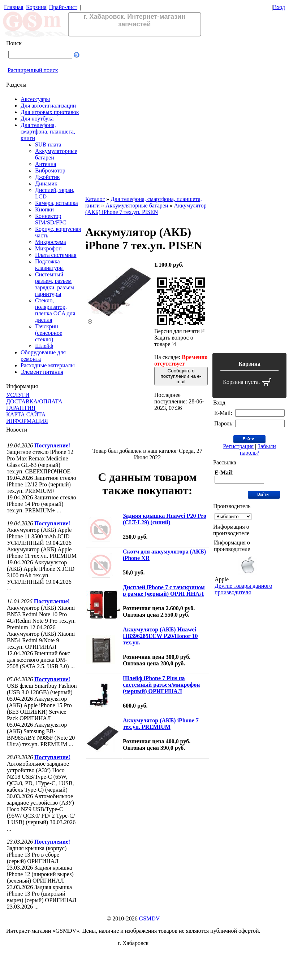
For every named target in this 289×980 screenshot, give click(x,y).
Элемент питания (42, 372)
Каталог (95, 199)
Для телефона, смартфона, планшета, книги (48, 132)
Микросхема (51, 242)
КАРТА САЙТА (26, 414)
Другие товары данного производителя (243, 589)
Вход (279, 7)
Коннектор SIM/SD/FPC (51, 219)
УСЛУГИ (18, 395)
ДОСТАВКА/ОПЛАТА (34, 401)
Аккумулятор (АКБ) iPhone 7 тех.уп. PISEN (146, 209)
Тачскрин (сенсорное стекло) (49, 333)
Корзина (36, 7)
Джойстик (48, 177)
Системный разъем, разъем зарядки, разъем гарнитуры (55, 284)
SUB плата (48, 145)
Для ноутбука (37, 119)
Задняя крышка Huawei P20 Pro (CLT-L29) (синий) (165, 519)
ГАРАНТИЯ (21, 408)
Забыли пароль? (258, 449)
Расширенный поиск (33, 70)
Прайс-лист (63, 7)
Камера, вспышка (57, 203)
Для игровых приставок (50, 112)
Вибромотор (50, 170)
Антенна (46, 164)
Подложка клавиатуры (49, 265)
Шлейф (44, 346)
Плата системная (56, 255)
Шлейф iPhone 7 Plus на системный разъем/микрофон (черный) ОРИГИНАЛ (161, 685)
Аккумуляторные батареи (137, 205)
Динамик (46, 183)
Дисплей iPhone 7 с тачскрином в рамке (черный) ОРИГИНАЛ (164, 590)
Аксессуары (35, 99)
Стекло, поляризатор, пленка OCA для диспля (55, 310)
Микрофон (48, 248)
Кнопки (44, 209)
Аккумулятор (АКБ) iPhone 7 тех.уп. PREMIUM (161, 724)
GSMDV (150, 918)
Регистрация (238, 446)
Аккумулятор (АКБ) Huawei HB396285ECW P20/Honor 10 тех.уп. (160, 636)
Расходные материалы (48, 365)
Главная (14, 7)
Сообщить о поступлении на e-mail (181, 376)
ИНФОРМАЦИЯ (27, 421)
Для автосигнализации (48, 106)
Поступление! (52, 445)
